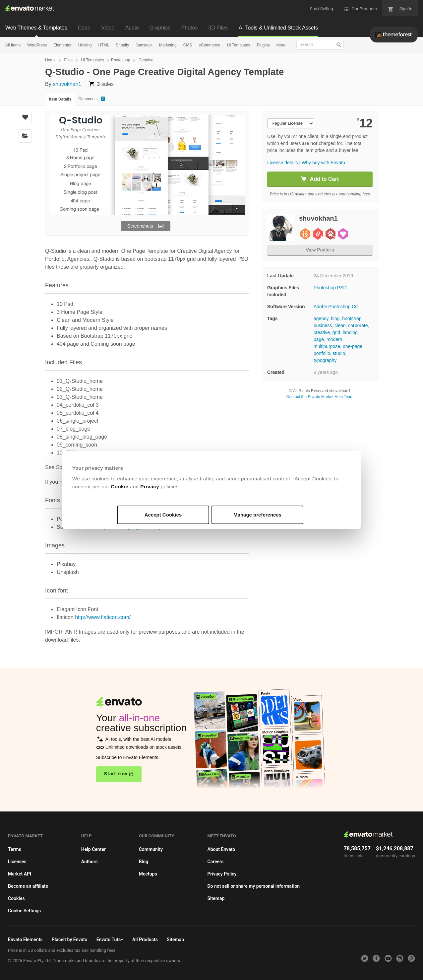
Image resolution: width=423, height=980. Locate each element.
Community (151, 849)
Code (84, 28)
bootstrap (352, 318)
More (281, 45)
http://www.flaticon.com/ (103, 617)
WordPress (37, 45)
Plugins (263, 45)
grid (336, 332)
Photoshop (121, 60)
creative (322, 332)
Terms (15, 849)
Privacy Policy (222, 874)
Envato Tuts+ (110, 940)
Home (50, 60)
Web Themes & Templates (36, 28)
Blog (144, 862)
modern (334, 339)
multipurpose (327, 346)
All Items (13, 45)
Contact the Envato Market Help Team (320, 397)
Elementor (62, 45)
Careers (215, 862)
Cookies (16, 898)
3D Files (218, 28)
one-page (353, 346)
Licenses (17, 862)
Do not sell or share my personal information (253, 886)
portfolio (322, 353)
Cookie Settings (24, 911)
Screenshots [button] (140, 226)
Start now (116, 774)
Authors (90, 862)
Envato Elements (25, 940)
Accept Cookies (163, 515)
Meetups (148, 874)
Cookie (120, 487)
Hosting (85, 45)
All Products (145, 940)
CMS (188, 45)
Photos (190, 28)
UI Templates (239, 45)
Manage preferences (257, 515)
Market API (20, 874)
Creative (146, 60)
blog (335, 318)
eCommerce (209, 45)
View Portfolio (320, 250)
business (323, 325)
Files (68, 60)
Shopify (122, 45)
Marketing (168, 45)
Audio (132, 28)
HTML (104, 45)
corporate (358, 325)
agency (321, 318)
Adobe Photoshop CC (336, 307)
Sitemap (216, 898)
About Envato (221, 849)
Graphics (160, 28)
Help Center (93, 849)
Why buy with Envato (323, 163)
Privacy (150, 487)
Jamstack (144, 45)
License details (283, 163)
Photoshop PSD (330, 288)
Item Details (60, 99)
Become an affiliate (28, 886)
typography (325, 360)
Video (108, 28)
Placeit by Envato (70, 940)
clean (340, 325)
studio (339, 353)
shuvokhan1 (67, 84)
